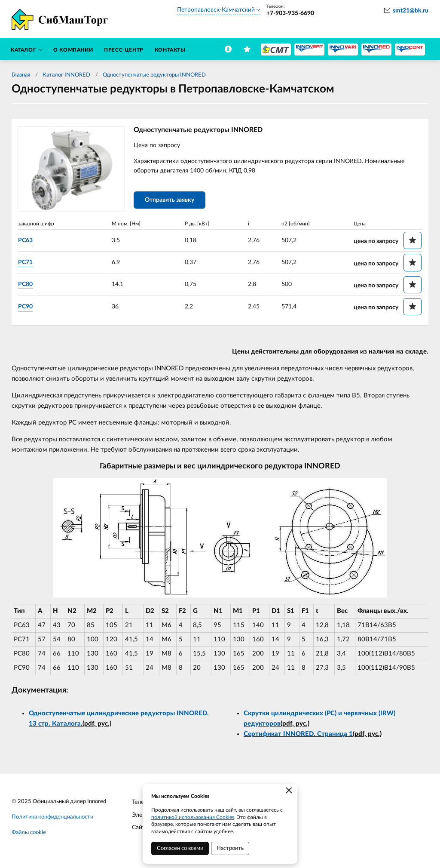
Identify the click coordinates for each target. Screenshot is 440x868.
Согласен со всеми (180, 848)
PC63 (27, 240)
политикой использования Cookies (193, 817)
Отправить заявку (171, 201)
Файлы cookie (29, 833)
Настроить (230, 848)
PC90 (27, 307)
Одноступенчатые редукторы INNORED (154, 75)
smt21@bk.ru (411, 11)
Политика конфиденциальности (52, 817)
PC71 (27, 263)
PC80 (27, 285)
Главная (21, 75)
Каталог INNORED (66, 75)
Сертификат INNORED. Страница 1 (298, 735)
